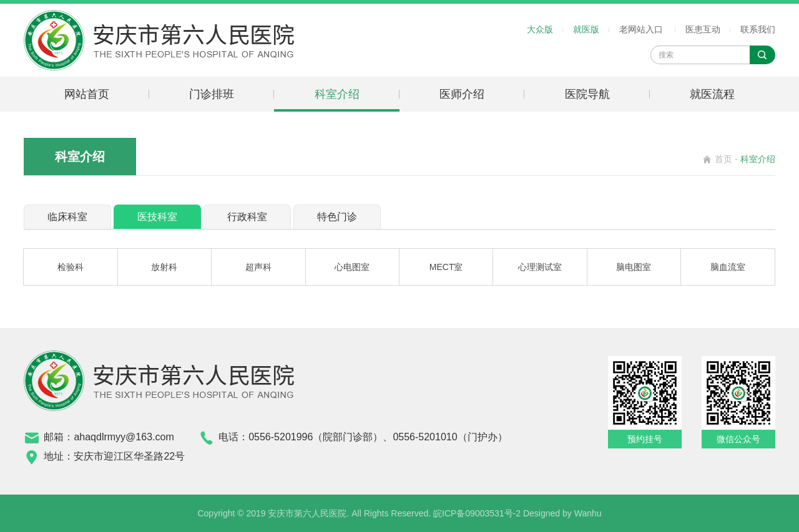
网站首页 (87, 94)
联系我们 (758, 29)
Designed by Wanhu (562, 513)
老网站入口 (641, 29)
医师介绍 (462, 94)
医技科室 (157, 217)
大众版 (540, 29)
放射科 (164, 267)
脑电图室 (634, 267)
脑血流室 (728, 267)
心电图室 (352, 267)
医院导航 (587, 94)
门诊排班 (212, 94)
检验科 (71, 267)
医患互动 (703, 29)
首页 (723, 159)
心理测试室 (540, 267)
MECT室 (446, 267)
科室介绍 (337, 94)
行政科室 (247, 217)
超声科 (258, 267)
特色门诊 (337, 217)
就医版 (586, 29)
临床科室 (67, 217)
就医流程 (712, 94)
